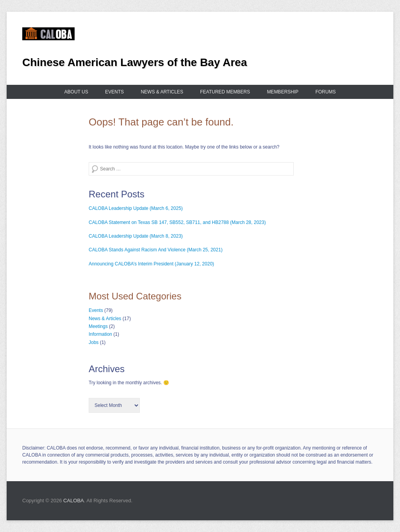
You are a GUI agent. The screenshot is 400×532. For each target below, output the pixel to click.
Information (100, 334)
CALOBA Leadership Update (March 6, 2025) (136, 208)
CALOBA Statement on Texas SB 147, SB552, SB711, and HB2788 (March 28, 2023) (177, 222)
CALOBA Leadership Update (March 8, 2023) (136, 236)
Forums (325, 92)
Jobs (94, 342)
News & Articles (162, 92)
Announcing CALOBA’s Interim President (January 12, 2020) (151, 264)
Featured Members (225, 92)
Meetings (98, 326)
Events (114, 92)
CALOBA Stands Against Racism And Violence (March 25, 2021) (156, 250)
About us (76, 92)
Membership (283, 92)
